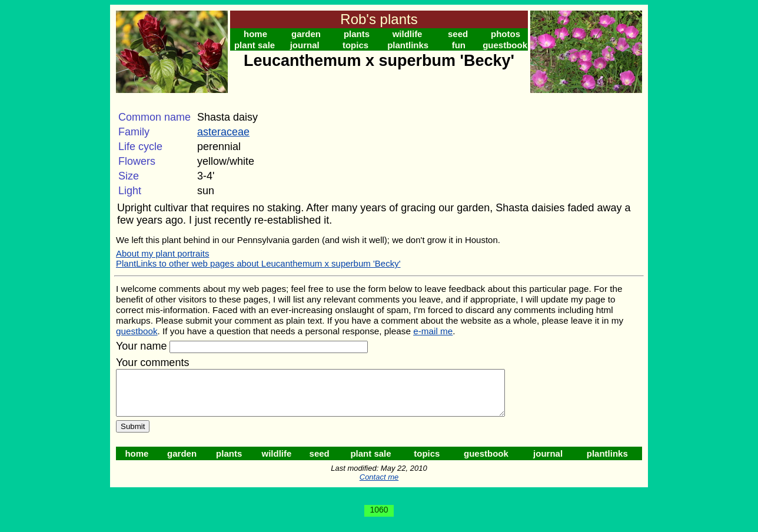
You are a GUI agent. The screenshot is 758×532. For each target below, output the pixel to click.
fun (459, 45)
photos (506, 34)
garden (306, 34)
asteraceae (223, 132)
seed (458, 34)
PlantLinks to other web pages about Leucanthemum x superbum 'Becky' (258, 263)
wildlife (408, 34)
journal (305, 45)
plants (357, 34)
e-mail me (433, 331)
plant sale (255, 45)
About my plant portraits (162, 253)
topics (355, 45)
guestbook (505, 45)
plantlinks (408, 45)
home (255, 34)
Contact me (379, 486)
